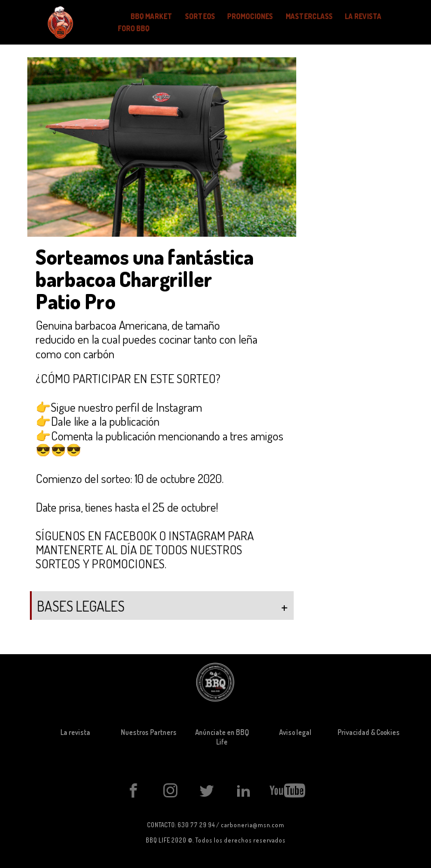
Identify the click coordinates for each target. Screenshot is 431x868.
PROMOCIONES (250, 16)
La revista (75, 732)
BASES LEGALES (162, 607)
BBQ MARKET (151, 16)
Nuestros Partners (149, 732)
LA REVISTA (363, 16)
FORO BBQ (133, 28)
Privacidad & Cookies (369, 732)
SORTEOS (200, 16)
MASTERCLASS (309, 16)
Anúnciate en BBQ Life (222, 737)
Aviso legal (295, 732)
